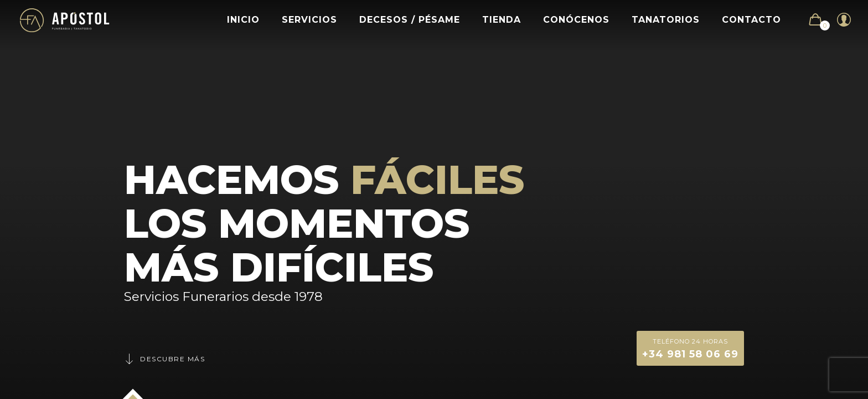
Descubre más (164, 359)
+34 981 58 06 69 (690, 348)
